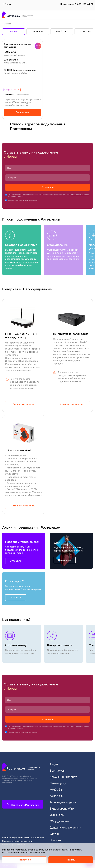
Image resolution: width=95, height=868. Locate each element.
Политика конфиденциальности (17, 834)
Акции (53, 764)
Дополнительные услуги (63, 822)
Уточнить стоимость (24, 404)
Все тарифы (56, 770)
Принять (71, 860)
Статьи (53, 828)
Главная (7, 24)
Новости (54, 834)
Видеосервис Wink (60, 805)
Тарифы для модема (61, 799)
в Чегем (10, 157)
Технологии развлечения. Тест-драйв (18, 46)
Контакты (55, 839)
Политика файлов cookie (14, 837)
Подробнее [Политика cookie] (24, 860)
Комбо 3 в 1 (56, 787)
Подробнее (65, 560)
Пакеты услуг (57, 782)
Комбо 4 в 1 (56, 793)
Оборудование (58, 816)
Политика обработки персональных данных (23, 830)
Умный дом (56, 811)
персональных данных (80, 195)
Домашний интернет (61, 776)
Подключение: (77, 4)
